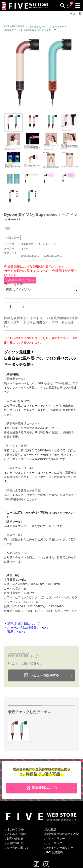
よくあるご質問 (16, 834)
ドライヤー (52, 244)
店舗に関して (15, 843)
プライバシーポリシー (59, 848)
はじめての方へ (16, 829)
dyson (24, 248)
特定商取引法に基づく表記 (62, 834)
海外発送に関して (18, 848)
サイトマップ (54, 843)
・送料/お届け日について (22, 624)
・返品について (15, 632)
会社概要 (51, 829)
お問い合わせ (15, 839)
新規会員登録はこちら (20, 280)
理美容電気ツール (31, 244)
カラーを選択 (14, 284)
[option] (41, 73)
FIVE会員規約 (54, 852)
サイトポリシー (55, 839)
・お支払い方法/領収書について (27, 628)
